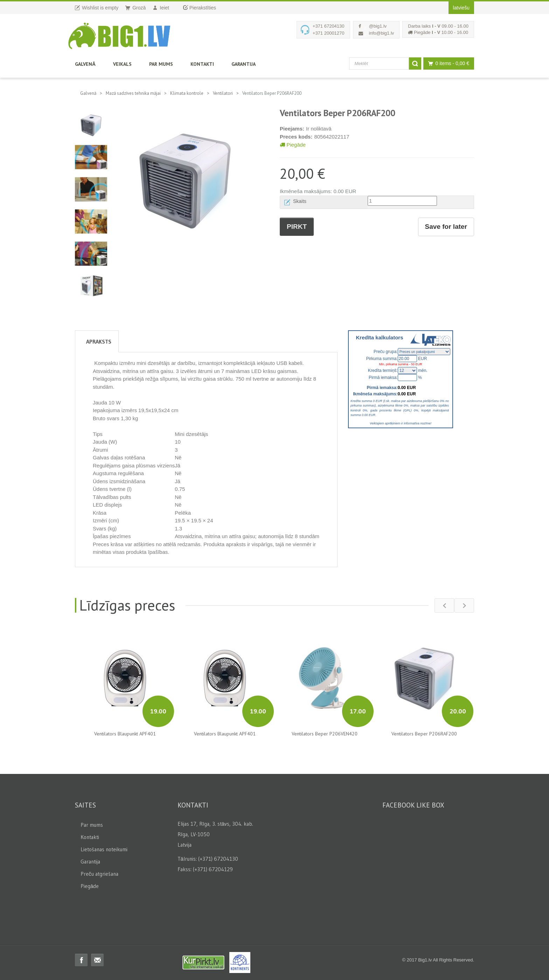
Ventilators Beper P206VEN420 (325, 734)
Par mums (161, 64)
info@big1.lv (382, 33)
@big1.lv (378, 26)
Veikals (122, 64)
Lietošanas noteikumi (104, 849)
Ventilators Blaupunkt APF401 (125, 734)
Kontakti (202, 64)
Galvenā (85, 64)
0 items (447, 64)
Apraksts (99, 341)
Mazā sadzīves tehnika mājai (133, 93)
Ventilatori (223, 93)
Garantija (244, 64)
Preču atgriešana (99, 874)
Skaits (300, 201)
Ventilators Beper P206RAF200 (424, 734)
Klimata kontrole (187, 93)
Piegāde (293, 145)
